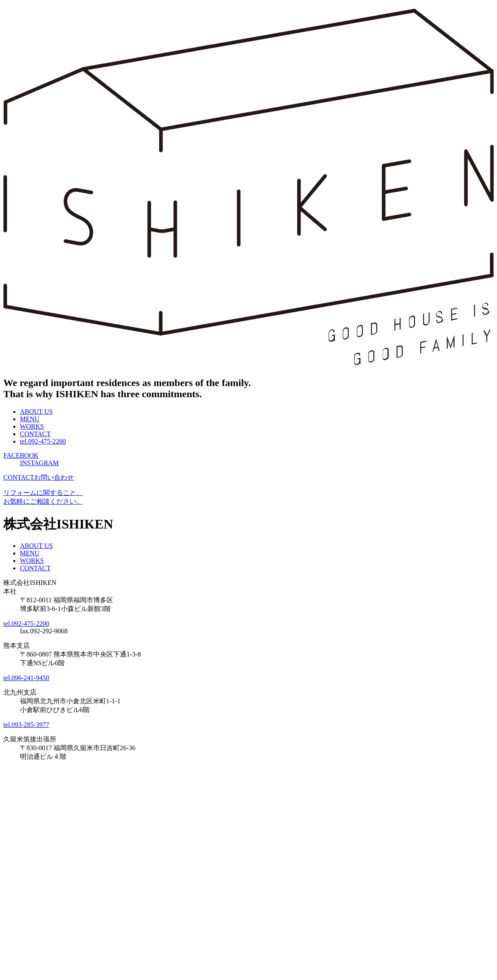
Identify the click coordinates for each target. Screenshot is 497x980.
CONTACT (35, 434)
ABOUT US (36, 412)
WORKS (32, 426)
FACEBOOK (21, 455)
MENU (30, 419)
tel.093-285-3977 (26, 725)
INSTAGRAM (39, 463)
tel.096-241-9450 (26, 678)
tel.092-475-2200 (43, 441)
